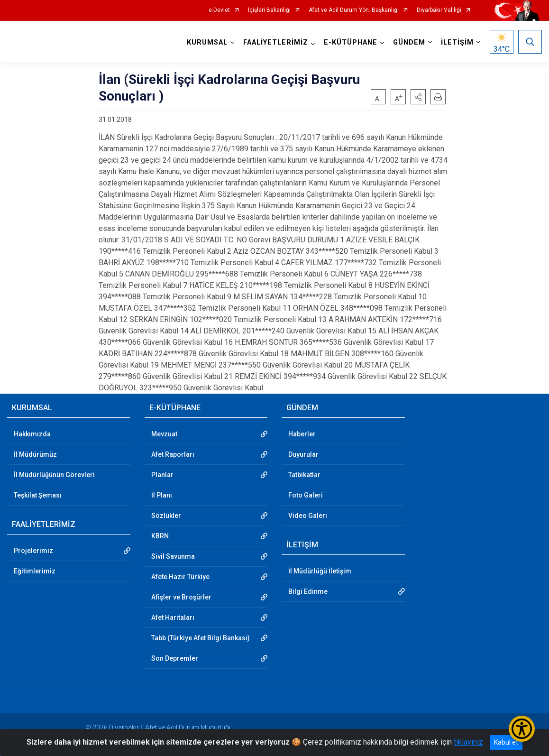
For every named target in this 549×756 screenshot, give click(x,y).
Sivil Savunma (173, 556)
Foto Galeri (306, 495)
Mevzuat (164, 434)
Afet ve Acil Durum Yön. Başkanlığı (354, 10)
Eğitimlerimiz (35, 571)
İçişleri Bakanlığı (269, 10)
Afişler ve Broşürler (181, 597)
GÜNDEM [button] (409, 42)
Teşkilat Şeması (38, 495)
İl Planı (162, 495)
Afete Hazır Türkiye (180, 577)
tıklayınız (468, 742)
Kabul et (506, 742)
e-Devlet (219, 10)
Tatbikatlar (304, 475)
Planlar (162, 475)
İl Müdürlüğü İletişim (320, 571)
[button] (418, 97)
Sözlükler (166, 516)
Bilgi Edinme (308, 591)
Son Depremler (175, 658)
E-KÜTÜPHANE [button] (351, 42)
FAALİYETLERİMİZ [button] (276, 42)
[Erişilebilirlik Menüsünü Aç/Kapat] (522, 729)
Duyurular (303, 454)
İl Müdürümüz (35, 454)
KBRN (160, 536)
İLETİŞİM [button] (457, 42)
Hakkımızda (32, 434)
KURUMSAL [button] (207, 42)
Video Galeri (308, 516)
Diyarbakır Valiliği (439, 10)
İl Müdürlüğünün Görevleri (54, 475)
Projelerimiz (33, 551)
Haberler (302, 434)
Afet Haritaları (173, 618)
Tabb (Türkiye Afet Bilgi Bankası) (201, 638)
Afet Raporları (173, 454)
